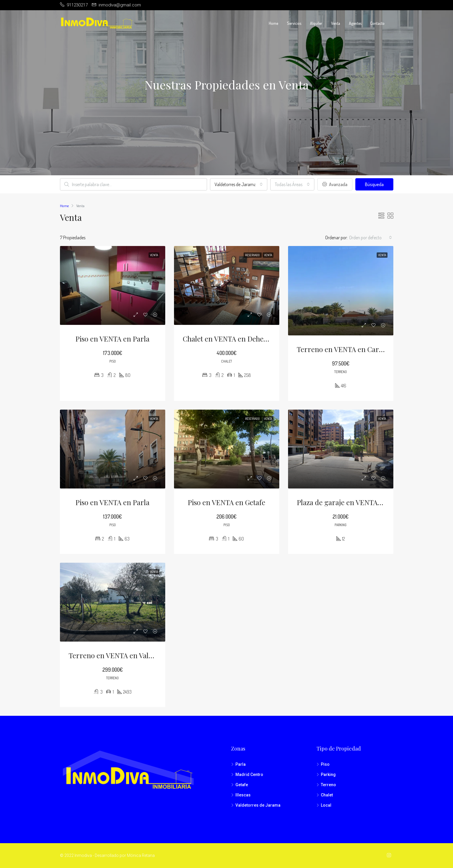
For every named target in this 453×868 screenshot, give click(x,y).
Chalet (327, 795)
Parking (328, 775)
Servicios (294, 23)
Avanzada (335, 184)
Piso (325, 764)
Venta (336, 23)
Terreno (328, 785)
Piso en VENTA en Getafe (226, 502)
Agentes (355, 23)
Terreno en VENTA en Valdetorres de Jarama (139, 655)
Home (273, 23)
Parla (241, 764)
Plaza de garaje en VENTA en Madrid (355, 502)
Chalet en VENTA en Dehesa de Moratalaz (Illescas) (262, 339)
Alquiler (316, 23)
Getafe (242, 785)
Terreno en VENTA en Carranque (349, 349)
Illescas (243, 795)
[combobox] (238, 184)
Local (326, 805)
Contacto (377, 23)
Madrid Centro (249, 775)
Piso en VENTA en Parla (112, 339)
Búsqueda (374, 184)
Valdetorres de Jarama (258, 805)
